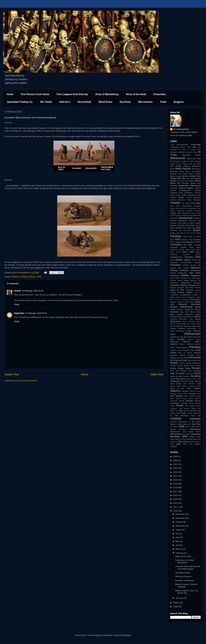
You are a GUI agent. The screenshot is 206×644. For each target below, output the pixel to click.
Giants (179, 260)
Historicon (175, 276)
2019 (176, 484)
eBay (184, 228)
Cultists (173, 213)
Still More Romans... (184, 576)
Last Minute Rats (183, 573)
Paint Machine (182, 347)
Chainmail (192, 195)
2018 (176, 488)
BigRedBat (19, 313)
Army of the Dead (136, 94)
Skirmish (185, 391)
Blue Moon (191, 179)
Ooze (195, 337)
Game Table (188, 252)
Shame (173, 386)
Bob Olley (181, 181)
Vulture (176, 427)
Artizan (198, 161)
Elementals (187, 230)
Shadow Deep (187, 381)
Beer (182, 171)
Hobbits (185, 275)
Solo (199, 394)
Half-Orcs (65, 102)
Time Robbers (184, 408)
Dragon (198, 223)
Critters (173, 211)
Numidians (181, 331)
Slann (180, 394)
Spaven (198, 401)
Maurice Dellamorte (185, 309)
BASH (172, 169)
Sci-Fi (198, 373)
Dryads (198, 225)
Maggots (173, 302)
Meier (192, 312)
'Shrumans (174, 147)
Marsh (198, 307)
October (179, 522)
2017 (176, 491)
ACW (199, 150)
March (179, 549)
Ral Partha (195, 358)
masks (173, 309)
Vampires (173, 422)
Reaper (174, 363)
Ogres (173, 334)
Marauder (183, 304)
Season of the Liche (193, 379)
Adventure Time (191, 152)
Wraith (192, 442)
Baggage (187, 166)
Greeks (198, 262)
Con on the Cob (182, 208)
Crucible (189, 211)
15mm (183, 147)
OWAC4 (174, 344)
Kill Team (190, 288)
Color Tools (175, 206)
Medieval (174, 312)
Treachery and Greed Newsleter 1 (184, 561)
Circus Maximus (194, 200)
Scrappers (187, 376)
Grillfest (186, 265)
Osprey (198, 340)
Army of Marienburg (107, 94)
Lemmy (178, 297)
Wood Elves (105, 102)
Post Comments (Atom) (27, 381)
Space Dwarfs (189, 396)
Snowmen (192, 394)
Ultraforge (184, 415)
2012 (176, 503)
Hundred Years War (187, 278)
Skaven (32, 277)
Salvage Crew (186, 371)
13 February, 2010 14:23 (32, 291)
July (178, 534)
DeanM (17, 291)
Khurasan (181, 288)
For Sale (188, 245)
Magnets (181, 302)
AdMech (181, 152)
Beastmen (174, 171)
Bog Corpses (190, 181)
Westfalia (175, 437)
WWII (185, 444)
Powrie (183, 355)
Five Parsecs (188, 242)
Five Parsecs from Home (35, 94)
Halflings (174, 270)
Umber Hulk (196, 416)
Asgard (173, 164)
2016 (176, 495)
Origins (190, 340)
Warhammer (195, 429)
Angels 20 (185, 161)
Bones (198, 181)
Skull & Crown (195, 391)
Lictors (184, 297)
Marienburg (186, 307)
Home (10, 94)
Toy (176, 411)
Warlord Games (195, 432)
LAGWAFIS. (174, 295)
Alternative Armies (191, 155)
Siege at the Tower (181, 388)
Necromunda (181, 324)
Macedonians (195, 299)
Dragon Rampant (177, 225)
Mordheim (174, 319)
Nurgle (189, 331)
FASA (185, 237)
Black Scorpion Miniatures (180, 176)
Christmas (182, 200)
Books (173, 183)
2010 (176, 511)
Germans (16, 277)
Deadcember (186, 218)
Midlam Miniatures (185, 314)
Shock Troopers (188, 386)
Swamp (198, 403)
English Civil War (177, 233)
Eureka (193, 233)
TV (171, 416)
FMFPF (198, 242)
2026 (176, 456)
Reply (17, 304)
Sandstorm (197, 371)
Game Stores (175, 252)
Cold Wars (196, 203)
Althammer (178, 158)
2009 (176, 603)
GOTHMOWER (186, 263)
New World (191, 324)
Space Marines (195, 399)
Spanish (189, 401)
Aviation (185, 164)
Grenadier (175, 265)
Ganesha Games (192, 254)
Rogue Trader (184, 368)
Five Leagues (176, 242)
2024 (176, 464)
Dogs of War (188, 223)
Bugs (199, 183)
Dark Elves (174, 216)
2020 (176, 480)
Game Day (184, 250)
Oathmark (197, 331)
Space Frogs (181, 399)
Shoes (198, 386)
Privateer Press (194, 355)
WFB (39, 277)
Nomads (173, 328)
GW (199, 265)
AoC (192, 161)
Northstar (182, 328)
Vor (171, 427)
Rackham (180, 358)
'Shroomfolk (195, 145)
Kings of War (177, 290)
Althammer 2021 (194, 158)
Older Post (157, 374)
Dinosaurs (192, 221)
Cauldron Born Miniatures (182, 193)
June (178, 537)
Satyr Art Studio (177, 373)
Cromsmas (181, 211)
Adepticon (174, 152)
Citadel (175, 203)
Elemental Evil (176, 230)
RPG (172, 371)
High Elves (195, 273)
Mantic (198, 302)
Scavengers (190, 374)
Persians (186, 350)
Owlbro (173, 348)
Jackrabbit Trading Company (183, 285)
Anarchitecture (175, 161)
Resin (186, 365)
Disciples (173, 223)
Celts (184, 195)
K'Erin (199, 285)
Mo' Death (46, 102)
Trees (178, 413)
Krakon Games (185, 292)
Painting (24, 277)
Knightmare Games (193, 290)
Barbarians (196, 166)
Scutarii (173, 379)
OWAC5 (182, 344)
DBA (195, 216)
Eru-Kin (187, 233)
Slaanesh (173, 394)
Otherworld (174, 342)
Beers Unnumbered (193, 171)
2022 (176, 472)
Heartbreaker (195, 270)
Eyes (199, 233)
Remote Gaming (176, 366)
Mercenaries (145, 102)
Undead (176, 418)
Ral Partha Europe (179, 360)
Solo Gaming (176, 396)
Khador (173, 288)
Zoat (191, 444)
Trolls (163, 102)
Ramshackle (192, 360)
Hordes (173, 278)
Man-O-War (189, 302)
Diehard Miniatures (178, 221)
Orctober (181, 339)
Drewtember (190, 225)
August (179, 530)
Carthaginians (185, 190)
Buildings (174, 186)
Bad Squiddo (176, 166)
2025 (176, 460)
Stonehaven (175, 403)
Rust (177, 371)
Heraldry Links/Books (184, 580)
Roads (198, 365)
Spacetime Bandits (177, 401)
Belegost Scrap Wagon (179, 174)
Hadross (173, 268)
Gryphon (193, 265)
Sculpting (196, 376)
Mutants (192, 321)
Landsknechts (186, 295)
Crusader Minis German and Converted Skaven (187, 568)
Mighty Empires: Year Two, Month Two (187, 592)
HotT (178, 278)
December (181, 514)
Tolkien (194, 408)
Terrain (180, 406)
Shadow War (181, 384)
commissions (187, 206)
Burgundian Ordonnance (190, 186)
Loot (176, 299)
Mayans (198, 310)
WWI (179, 444)
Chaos (181, 197)
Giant (198, 257)
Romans (196, 368)
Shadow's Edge (194, 384)
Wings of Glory (181, 439)
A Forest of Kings (187, 150)
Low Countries (184, 300)
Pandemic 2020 (176, 350)
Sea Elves (125, 102)
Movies (198, 319)
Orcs (172, 339)
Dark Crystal (196, 213)
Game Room (196, 250)
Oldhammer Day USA (179, 337)
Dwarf (173, 228)
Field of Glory (195, 236)
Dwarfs (179, 228)
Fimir (177, 239)
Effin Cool (191, 228)
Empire (197, 230)
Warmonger (186, 434)
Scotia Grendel (176, 376)
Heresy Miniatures (178, 273)
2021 (189, 147)
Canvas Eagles (186, 188)
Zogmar (198, 444)
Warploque (196, 434)
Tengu (172, 406)
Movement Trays (186, 319)
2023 (176, 468)
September (181, 526)
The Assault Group (193, 406)
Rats (199, 360)
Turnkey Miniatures (194, 413)
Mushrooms (175, 321)
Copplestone (192, 208)
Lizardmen (191, 297)
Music (185, 321)
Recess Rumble (185, 363)
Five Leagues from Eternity (72, 94)
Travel (186, 411)
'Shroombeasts (182, 145)
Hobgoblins (196, 276)
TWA (176, 415)
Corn (199, 208)
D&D (179, 213)
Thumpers (174, 408)
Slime (185, 394)
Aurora (179, 164)
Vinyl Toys (196, 424)
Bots (179, 183)
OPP (199, 337)
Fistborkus (185, 240)
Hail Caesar (183, 268)
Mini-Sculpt (182, 317)
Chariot (189, 197)
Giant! (172, 260)
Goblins (187, 260)
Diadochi (197, 218)
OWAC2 (187, 342)
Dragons (179, 102)
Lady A (198, 292)
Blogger (128, 635)
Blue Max (181, 178)
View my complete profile (181, 135)
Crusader (197, 211)
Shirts (179, 386)
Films (172, 240)
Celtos (178, 195)
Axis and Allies (195, 164)
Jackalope (197, 283)
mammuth (108, 635)
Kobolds (173, 292)
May (178, 541)
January (179, 598)
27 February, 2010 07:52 (36, 313)
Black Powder (195, 174)
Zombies (174, 446)
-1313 (172, 145)
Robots (173, 368)
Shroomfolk (84, 102)
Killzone (198, 288)
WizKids (190, 439)
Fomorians (160, 94)
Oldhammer (192, 334)
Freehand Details (178, 247)
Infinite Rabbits (183, 281)
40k (194, 147)
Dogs (179, 223)
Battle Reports (183, 169)
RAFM (186, 358)
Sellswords (175, 381)
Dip (199, 221)
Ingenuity (193, 281)
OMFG (190, 337)
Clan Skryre (186, 203)
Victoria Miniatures (183, 424)
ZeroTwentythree (181, 129)
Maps (172, 304)
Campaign (174, 188)
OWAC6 (190, 344)
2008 (176, 607)
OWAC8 (198, 344)
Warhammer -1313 (178, 432)
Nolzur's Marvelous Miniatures (188, 326)
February (180, 553)
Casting (198, 190)
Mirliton (197, 317)
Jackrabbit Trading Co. (20, 102)
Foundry (197, 245)
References (197, 363)
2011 (176, 507)
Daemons (186, 213)
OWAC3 (197, 342)
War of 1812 (190, 427)
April (178, 545)
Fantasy (176, 236)
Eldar (198, 228)
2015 (176, 499)
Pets (193, 350)
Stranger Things (187, 403)
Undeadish (195, 419)
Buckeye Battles (189, 183)
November (181, 518)
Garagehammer (176, 257)
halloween (184, 270)
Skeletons (175, 391)
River (192, 365)
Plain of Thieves (185, 353)
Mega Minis (184, 312)
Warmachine (176, 434)
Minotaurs (190, 317)
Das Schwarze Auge (186, 216)
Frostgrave (174, 250)
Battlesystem (196, 169)
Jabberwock (186, 283)
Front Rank (195, 247)
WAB (182, 427)
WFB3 (192, 437)
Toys (180, 411)
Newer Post (12, 374)
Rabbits (173, 358)
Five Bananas (195, 240)
